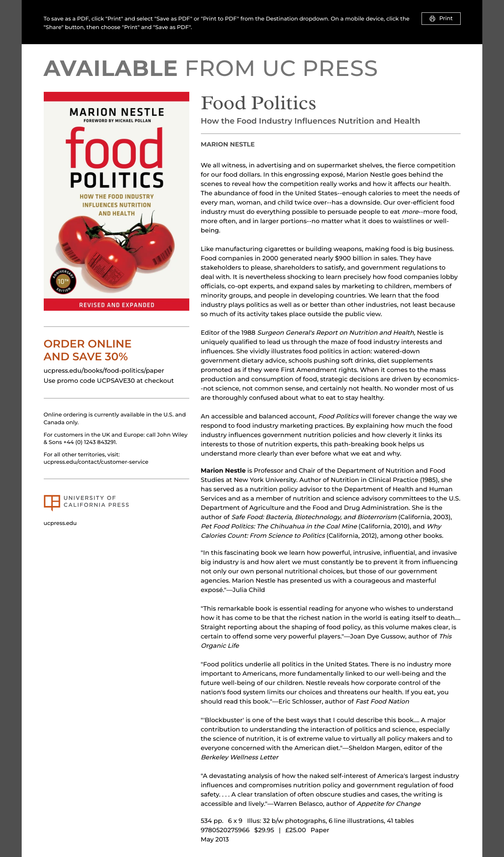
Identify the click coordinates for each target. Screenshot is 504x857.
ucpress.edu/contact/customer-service (96, 462)
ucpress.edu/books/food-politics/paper (104, 371)
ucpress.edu (60, 523)
